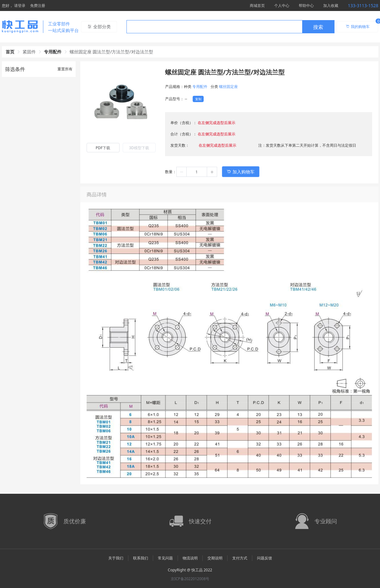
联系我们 (141, 558)
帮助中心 (306, 5)
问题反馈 (265, 558)
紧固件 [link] (29, 52)
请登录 (20, 5)
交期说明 (215, 558)
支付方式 (240, 558)
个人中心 (282, 5)
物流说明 (190, 558)
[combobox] (230, 27)
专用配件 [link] (53, 52)
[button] (182, 172)
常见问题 (165, 558)
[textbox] (214, 27)
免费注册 (38, 5)
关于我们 (116, 558)
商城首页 (257, 5)
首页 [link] (10, 52)
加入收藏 (331, 5)
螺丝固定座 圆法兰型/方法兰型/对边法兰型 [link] (111, 52)
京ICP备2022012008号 (190, 579)
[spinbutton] (197, 172)
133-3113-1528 (363, 5)
